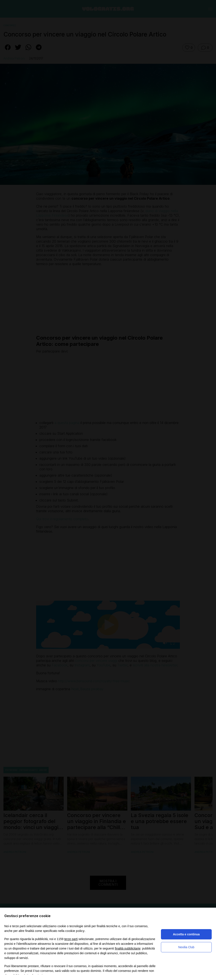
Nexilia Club (186, 947)
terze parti (71, 939)
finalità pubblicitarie (128, 948)
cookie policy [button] (75, 931)
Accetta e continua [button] (186, 934)
